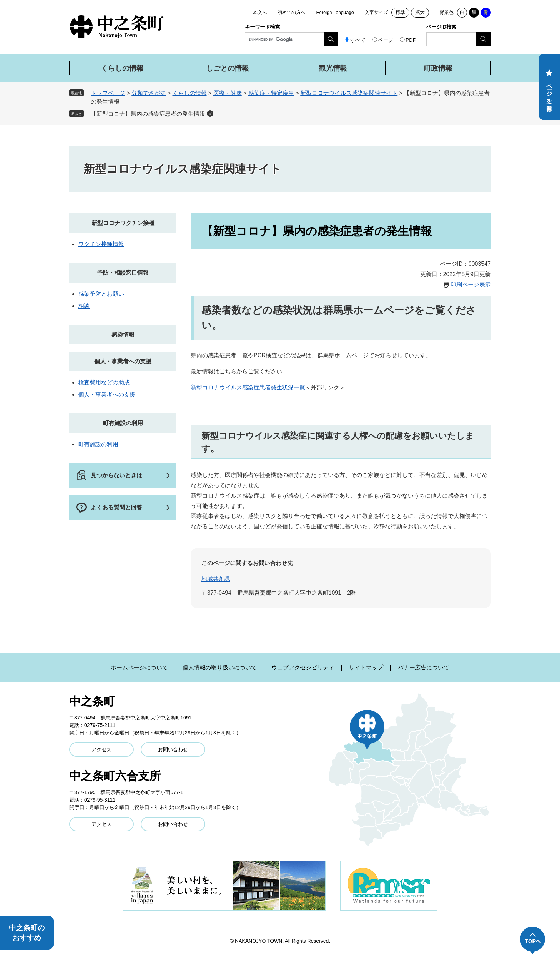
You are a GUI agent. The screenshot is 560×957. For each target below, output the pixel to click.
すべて (358, 40)
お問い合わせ (173, 749)
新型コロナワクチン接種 (123, 223)
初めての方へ (291, 12)
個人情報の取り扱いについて (220, 668)
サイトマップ (366, 668)
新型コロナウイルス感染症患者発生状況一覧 (248, 387)
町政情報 (438, 68)
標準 (400, 12)
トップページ (108, 93)
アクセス (101, 749)
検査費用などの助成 (104, 382)
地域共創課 (216, 579)
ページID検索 (441, 27)
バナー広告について (424, 668)
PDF (411, 40)
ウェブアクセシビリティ (303, 668)
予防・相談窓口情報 (123, 273)
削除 (210, 114)
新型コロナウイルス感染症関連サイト (349, 93)
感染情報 (123, 335)
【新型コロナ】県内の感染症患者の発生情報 (148, 114)
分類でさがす (149, 93)
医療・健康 (227, 93)
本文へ (260, 12)
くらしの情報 (122, 68)
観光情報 (333, 68)
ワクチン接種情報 (101, 244)
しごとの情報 (227, 68)
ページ (386, 40)
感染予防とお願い (101, 294)
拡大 (420, 12)
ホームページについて (139, 668)
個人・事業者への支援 (123, 361)
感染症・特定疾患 (271, 93)
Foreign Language (335, 12)
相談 (84, 306)
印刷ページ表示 (471, 285)
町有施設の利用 (123, 423)
